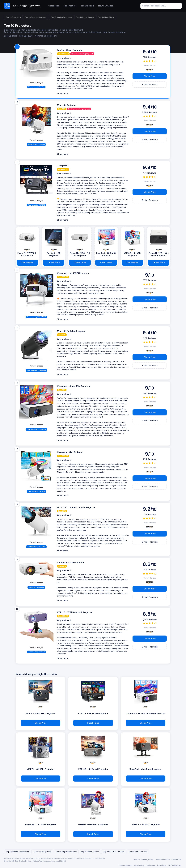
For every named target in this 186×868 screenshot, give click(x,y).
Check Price (150, 76)
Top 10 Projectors (13, 17)
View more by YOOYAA (36, 491)
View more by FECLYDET (36, 547)
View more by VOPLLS (36, 652)
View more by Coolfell (36, 144)
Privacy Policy (147, 860)
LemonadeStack (126, 865)
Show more (63, 93)
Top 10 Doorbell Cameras (114, 852)
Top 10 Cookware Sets (138, 852)
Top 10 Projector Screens (36, 17)
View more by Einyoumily (36, 370)
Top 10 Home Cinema (85, 17)
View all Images (36, 82)
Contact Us (176, 860)
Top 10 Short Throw (106, 17)
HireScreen (151, 865)
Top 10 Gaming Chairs (42, 852)
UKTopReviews (175, 865)
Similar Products (150, 84)
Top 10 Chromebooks (90, 852)
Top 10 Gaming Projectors (61, 17)
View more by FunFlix (36, 87)
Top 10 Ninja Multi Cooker (66, 852)
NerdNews (162, 865)
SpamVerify (139, 865)
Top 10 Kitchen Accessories (18, 852)
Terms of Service (162, 860)
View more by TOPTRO (36, 205)
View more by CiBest (36, 587)
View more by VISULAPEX (36, 317)
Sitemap (136, 860)
